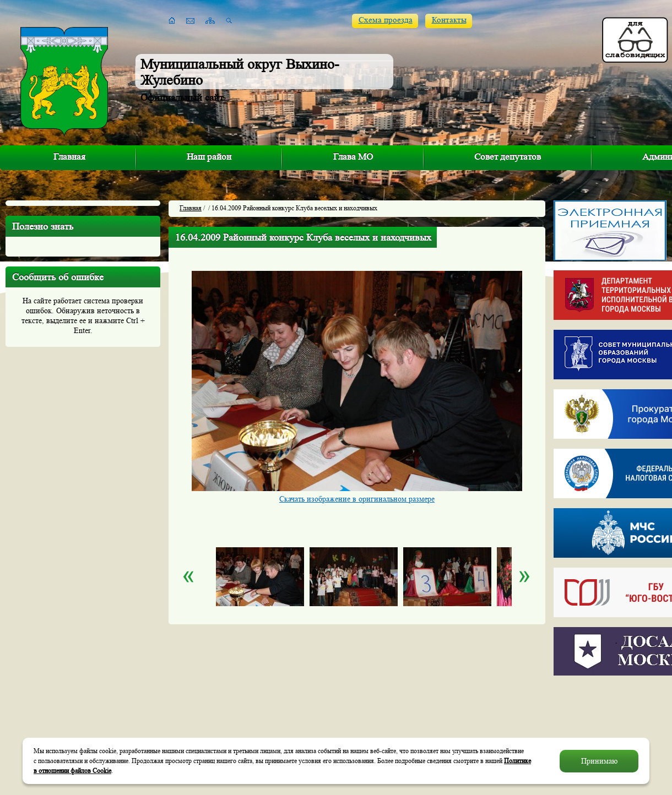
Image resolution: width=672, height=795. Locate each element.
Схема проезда (386, 20)
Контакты (449, 20)
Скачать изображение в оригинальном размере (357, 499)
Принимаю (599, 761)
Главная (69, 157)
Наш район (209, 157)
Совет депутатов (508, 157)
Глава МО (353, 157)
